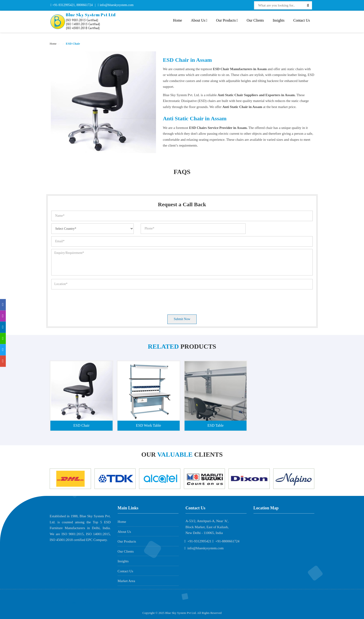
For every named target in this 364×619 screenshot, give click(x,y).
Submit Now (182, 319)
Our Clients (255, 20)
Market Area (126, 581)
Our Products (227, 20)
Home (177, 20)
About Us (199, 20)
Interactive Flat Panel (183, 5)
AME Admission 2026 (71, 603)
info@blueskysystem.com (116, 5)
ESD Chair (72, 44)
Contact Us (302, 20)
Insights (279, 20)
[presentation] (87, 301)
